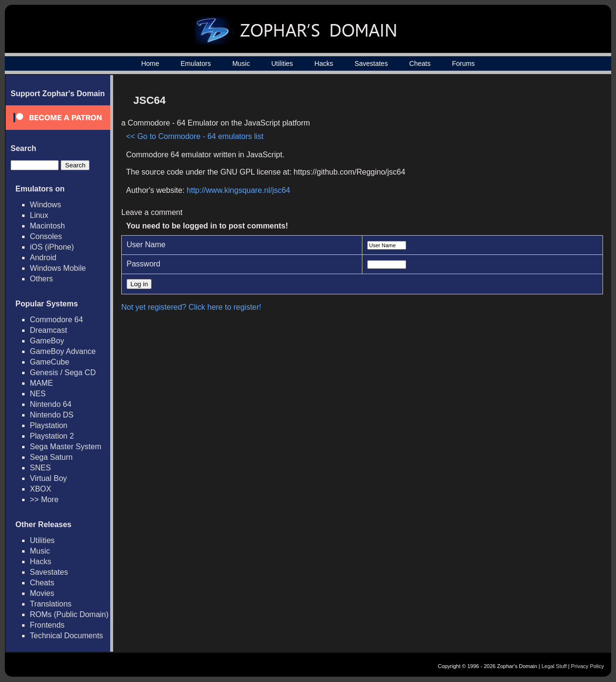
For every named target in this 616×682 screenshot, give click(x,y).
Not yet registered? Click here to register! (191, 307)
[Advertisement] (516, 157)
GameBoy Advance (63, 351)
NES (38, 394)
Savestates (371, 63)
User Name (146, 245)
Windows (45, 205)
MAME (41, 383)
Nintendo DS (52, 415)
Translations (51, 604)
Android (43, 258)
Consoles (46, 236)
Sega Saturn (51, 457)
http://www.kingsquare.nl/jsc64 (238, 190)
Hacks (324, 63)
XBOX (40, 489)
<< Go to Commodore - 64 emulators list (195, 136)
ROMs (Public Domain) (69, 614)
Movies (42, 593)
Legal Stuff (554, 666)
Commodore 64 (56, 320)
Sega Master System (66, 447)
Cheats (420, 63)
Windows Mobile (58, 268)
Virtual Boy (48, 478)
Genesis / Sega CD (63, 373)
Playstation (49, 425)
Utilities (282, 63)
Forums (463, 63)
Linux (39, 215)
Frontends (47, 625)
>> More (44, 499)
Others (41, 279)
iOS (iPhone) (52, 247)
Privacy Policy (588, 666)
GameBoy (47, 341)
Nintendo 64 (51, 404)
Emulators (196, 63)
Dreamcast (48, 330)
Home (150, 63)
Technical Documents (66, 636)
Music (241, 63)
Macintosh (47, 226)
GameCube (50, 362)
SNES (40, 468)
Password (143, 264)
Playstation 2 (52, 436)
